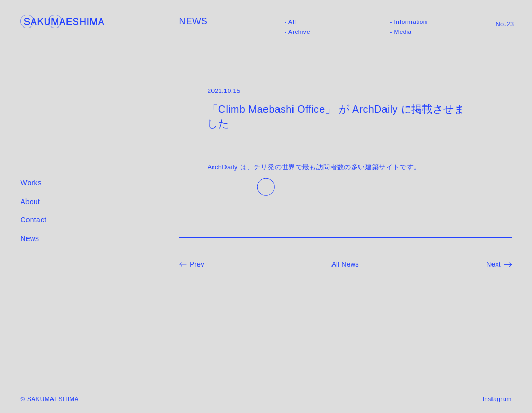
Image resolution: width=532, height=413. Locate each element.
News (30, 239)
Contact (33, 220)
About (30, 202)
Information (411, 22)
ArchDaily (222, 167)
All (292, 22)
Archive (299, 32)
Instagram (497, 399)
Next (494, 264)
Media (403, 32)
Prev (197, 264)
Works (31, 183)
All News (345, 264)
